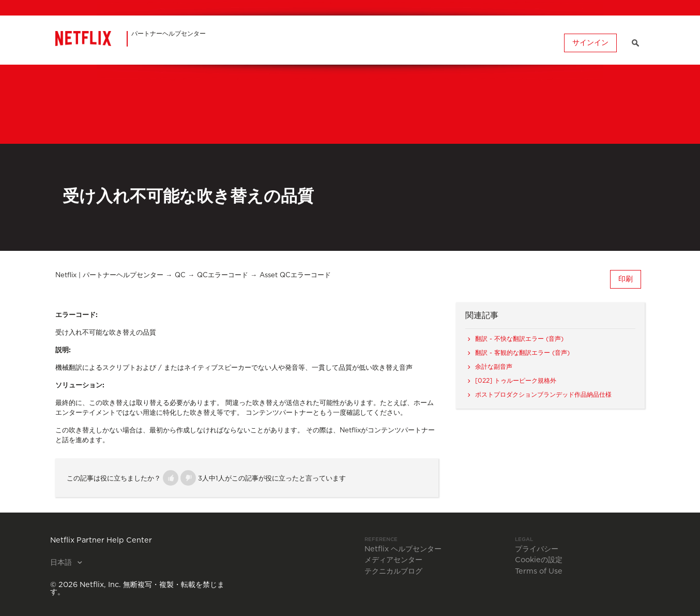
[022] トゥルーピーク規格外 (516, 381)
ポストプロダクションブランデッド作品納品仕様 (543, 395)
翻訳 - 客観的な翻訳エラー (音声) (522, 353)
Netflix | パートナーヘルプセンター (109, 275)
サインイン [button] (590, 43)
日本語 (62, 563)
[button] (171, 478)
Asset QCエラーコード (295, 275)
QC (180, 275)
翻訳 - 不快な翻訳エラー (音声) (519, 339)
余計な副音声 (494, 367)
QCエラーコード (223, 275)
